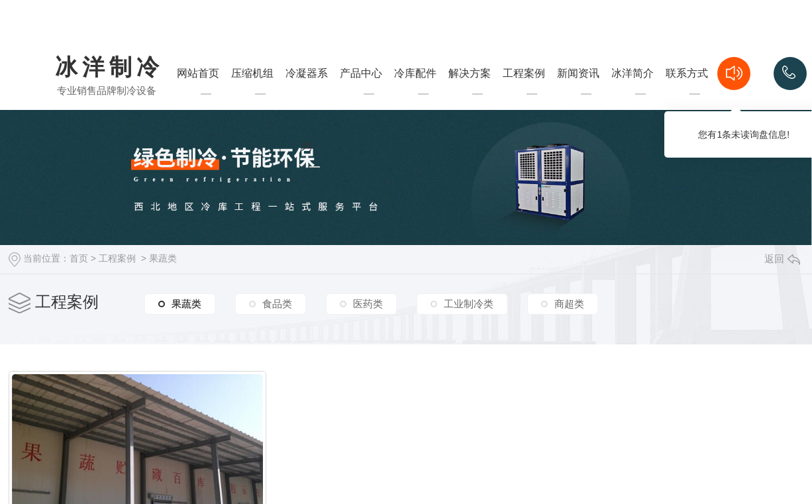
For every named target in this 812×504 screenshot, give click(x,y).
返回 (782, 259)
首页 (79, 258)
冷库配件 (415, 99)
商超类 (569, 304)
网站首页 (198, 99)
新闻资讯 (578, 99)
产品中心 (361, 99)
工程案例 (524, 99)
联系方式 (687, 99)
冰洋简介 (633, 99)
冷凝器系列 (307, 136)
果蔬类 (163, 258)
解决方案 (470, 99)
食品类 (277, 304)
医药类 (368, 304)
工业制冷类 (469, 304)
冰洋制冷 (109, 68)
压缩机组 (252, 99)
